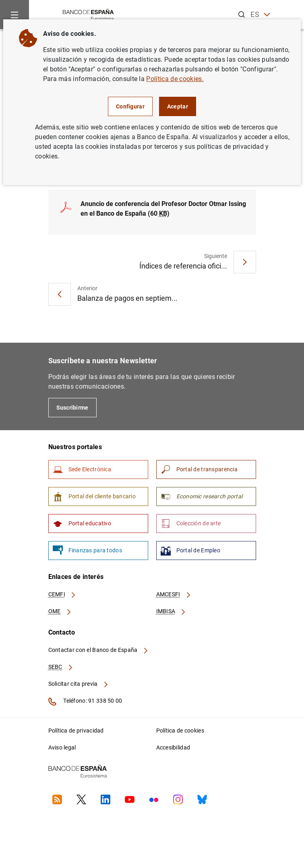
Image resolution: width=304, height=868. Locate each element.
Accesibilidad (173, 747)
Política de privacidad (76, 731)
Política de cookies (180, 731)
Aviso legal (62, 747)
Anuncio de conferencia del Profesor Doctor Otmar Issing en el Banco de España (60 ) (163, 209)
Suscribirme (72, 408)
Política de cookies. (175, 79)
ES (260, 15)
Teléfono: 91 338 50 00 (85, 701)
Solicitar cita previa (79, 684)
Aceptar (178, 106)
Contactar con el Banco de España (99, 650)
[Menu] (14, 15)
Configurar (130, 106)
